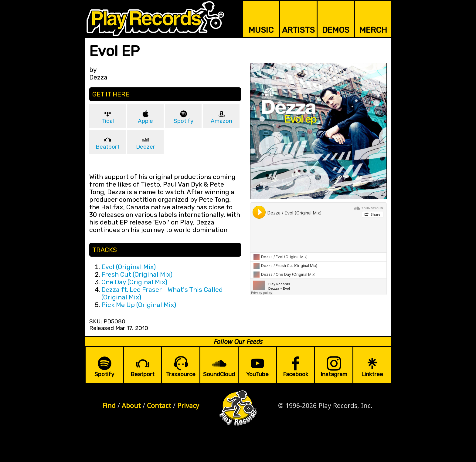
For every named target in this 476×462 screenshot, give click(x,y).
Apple (145, 121)
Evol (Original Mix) (129, 267)
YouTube (257, 374)
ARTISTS (298, 30)
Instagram (334, 374)
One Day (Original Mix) (134, 282)
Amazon (221, 121)
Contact (159, 405)
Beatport (108, 147)
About (131, 405)
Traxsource (181, 374)
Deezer (146, 147)
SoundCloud (219, 374)
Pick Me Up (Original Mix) (139, 305)
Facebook (296, 374)
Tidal (108, 121)
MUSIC (261, 30)
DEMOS (336, 30)
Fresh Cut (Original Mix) (137, 274)
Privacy (188, 405)
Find (109, 405)
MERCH (373, 30)
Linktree (372, 374)
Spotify (184, 121)
